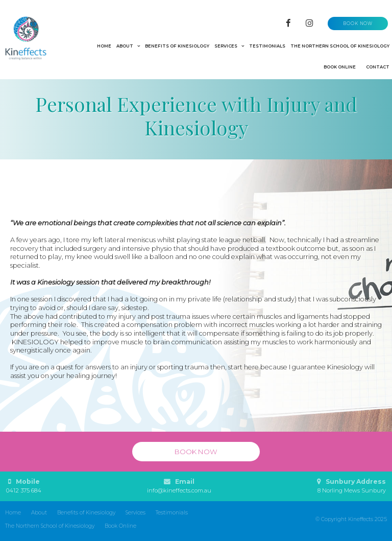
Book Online (120, 526)
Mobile (24, 486)
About (39, 513)
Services (136, 513)
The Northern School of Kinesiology (50, 526)
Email (179, 486)
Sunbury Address (351, 486)
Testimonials (172, 513)
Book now (358, 23)
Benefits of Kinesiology (86, 513)
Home (13, 513)
